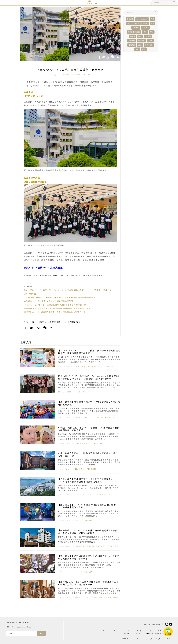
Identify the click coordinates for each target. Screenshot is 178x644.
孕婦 (140, 36)
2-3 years (108, 598)
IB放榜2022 (74, 322)
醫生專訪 (136, 28)
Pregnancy (80, 598)
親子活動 (89, 520)
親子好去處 (149, 45)
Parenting (119, 598)
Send (41, 633)
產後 (145, 32)
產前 (152, 32)
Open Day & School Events (100, 546)
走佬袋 (145, 23)
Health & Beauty (83, 443)
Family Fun (103, 418)
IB (34, 322)
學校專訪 (132, 45)
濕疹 (140, 45)
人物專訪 (145, 28)
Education (70, 75)
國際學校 (132, 41)
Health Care (98, 443)
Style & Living (117, 418)
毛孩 (144, 49)
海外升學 (141, 41)
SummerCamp (142, 19)
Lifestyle (79, 520)
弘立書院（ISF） (56, 322)
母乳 (137, 49)
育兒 (152, 23)
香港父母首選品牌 (134, 32)
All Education (84, 75)
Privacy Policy (138, 633)
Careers (127, 633)
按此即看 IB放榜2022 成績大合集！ (45, 268)
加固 (153, 19)
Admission (92, 469)
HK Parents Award (158, 631)
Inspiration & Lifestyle (86, 418)
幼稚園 (132, 36)
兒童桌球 (130, 19)
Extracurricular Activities (100, 366)
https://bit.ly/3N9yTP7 (66, 275)
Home (83, 631)
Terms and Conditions (154, 633)
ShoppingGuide (133, 23)
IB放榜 (41, 322)
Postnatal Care (95, 598)
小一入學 (148, 36)
